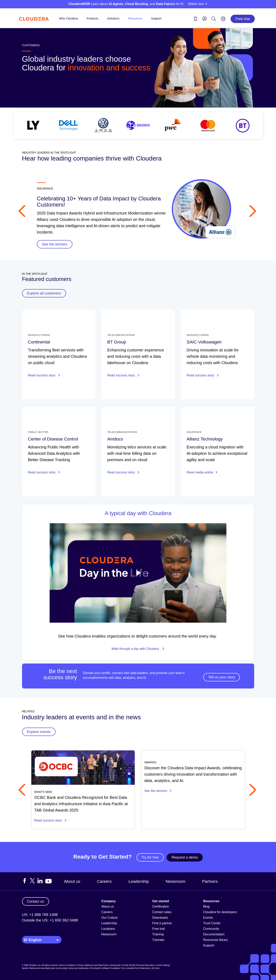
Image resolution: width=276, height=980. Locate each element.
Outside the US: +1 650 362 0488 (50, 920)
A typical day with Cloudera (138, 513)
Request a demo (185, 857)
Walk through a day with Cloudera (138, 649)
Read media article (202, 472)
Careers (104, 881)
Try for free (150, 857)
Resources (135, 18)
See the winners (158, 791)
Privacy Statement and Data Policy (93, 965)
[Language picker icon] (223, 20)
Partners (210, 881)
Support (156, 18)
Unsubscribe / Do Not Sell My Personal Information (132, 965)
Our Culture (110, 918)
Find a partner (162, 923)
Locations (108, 929)
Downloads (160, 918)
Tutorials (158, 940)
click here (155, 968)
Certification (161, 906)
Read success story (44, 375)
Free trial (243, 19)
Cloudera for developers (220, 912)
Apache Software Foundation (107, 968)
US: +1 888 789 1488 (40, 915)
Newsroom (176, 881)
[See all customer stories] (138, 126)
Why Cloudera (69, 18)
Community (211, 929)
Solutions (113, 18)
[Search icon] (214, 19)
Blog (206, 906)
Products (93, 18)
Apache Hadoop (29, 968)
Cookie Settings (163, 965)
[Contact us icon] (195, 19)
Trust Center (212, 923)
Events (208, 918)
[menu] (205, 18)
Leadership (139, 881)
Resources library (215, 940)
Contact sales (162, 912)
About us (72, 881)
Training (158, 934)
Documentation (214, 934)
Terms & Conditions (67, 965)
